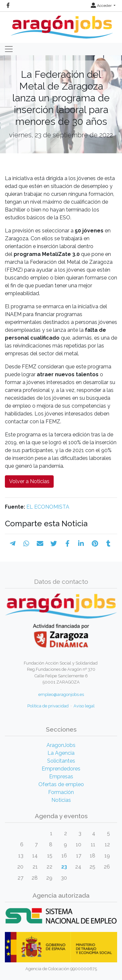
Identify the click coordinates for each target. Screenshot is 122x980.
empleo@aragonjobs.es (61, 694)
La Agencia (61, 753)
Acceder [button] (102, 6)
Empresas (61, 777)
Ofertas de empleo (61, 784)
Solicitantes (61, 761)
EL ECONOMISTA (48, 507)
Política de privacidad (48, 706)
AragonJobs (61, 745)
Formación (61, 792)
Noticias (61, 800)
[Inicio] (61, 25)
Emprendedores (61, 769)
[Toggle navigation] (9, 49)
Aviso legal (84, 706)
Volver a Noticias (29, 481)
